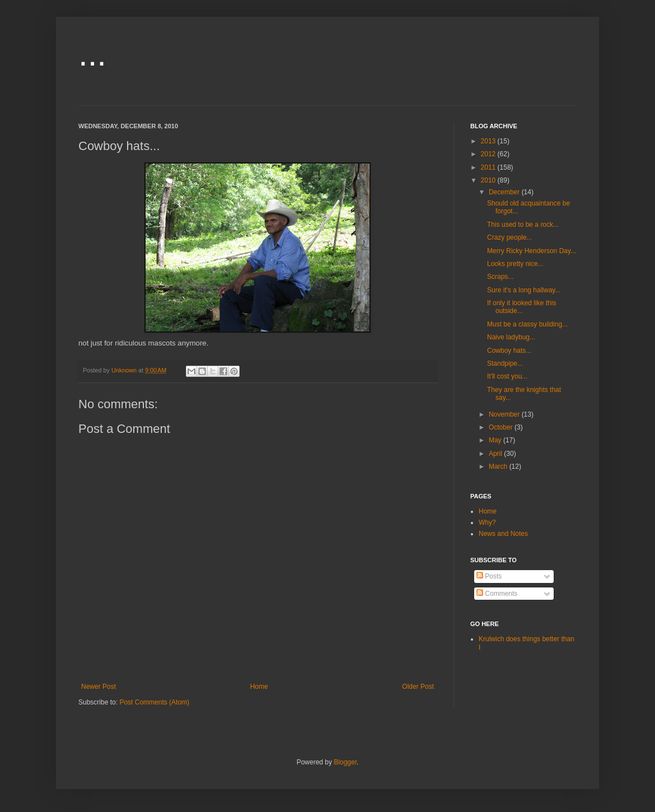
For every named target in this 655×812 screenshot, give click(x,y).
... (92, 54)
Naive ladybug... (511, 337)
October (502, 427)
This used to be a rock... (523, 225)
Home (259, 687)
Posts (489, 576)
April (496, 454)
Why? (487, 522)
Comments (497, 594)
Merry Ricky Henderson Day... (532, 251)
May (496, 440)
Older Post (418, 687)
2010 (489, 180)
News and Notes (503, 534)
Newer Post (99, 687)
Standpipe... (505, 363)
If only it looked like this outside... (521, 307)
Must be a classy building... (527, 324)
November (505, 414)
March (499, 466)
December (505, 192)
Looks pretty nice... (515, 264)
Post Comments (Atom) (154, 702)
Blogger (345, 762)
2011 (489, 167)
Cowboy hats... (509, 351)
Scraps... (500, 277)
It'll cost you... (507, 376)
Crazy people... (510, 237)
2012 (489, 154)
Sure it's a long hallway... (524, 290)
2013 (489, 141)
